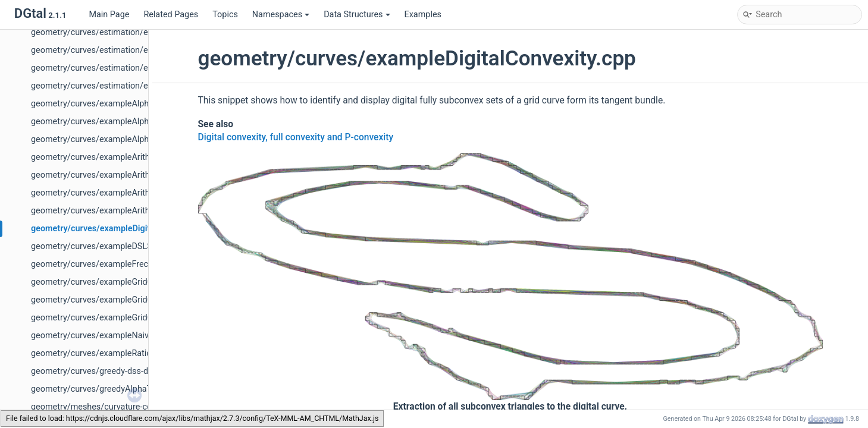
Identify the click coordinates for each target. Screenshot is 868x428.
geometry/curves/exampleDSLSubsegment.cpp (121, 246)
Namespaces (281, 15)
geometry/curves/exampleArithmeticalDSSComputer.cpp (139, 211)
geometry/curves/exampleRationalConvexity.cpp (123, 353)
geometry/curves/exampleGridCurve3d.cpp (113, 318)
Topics (225, 15)
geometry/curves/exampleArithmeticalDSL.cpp (120, 175)
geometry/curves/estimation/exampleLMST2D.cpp (128, 50)
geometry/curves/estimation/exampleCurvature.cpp (130, 32)
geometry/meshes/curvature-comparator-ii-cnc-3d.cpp (134, 407)
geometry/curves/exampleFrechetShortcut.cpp (120, 264)
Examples (423, 15)
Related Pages (171, 15)
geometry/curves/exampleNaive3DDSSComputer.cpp (132, 336)
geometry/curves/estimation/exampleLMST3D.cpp (128, 68)
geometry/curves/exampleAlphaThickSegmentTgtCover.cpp (145, 139)
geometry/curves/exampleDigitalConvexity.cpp (121, 229)
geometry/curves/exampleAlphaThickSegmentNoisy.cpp (138, 122)
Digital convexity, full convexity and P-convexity (296, 137)
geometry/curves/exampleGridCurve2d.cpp (113, 282)
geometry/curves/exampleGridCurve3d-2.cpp (117, 300)
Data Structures (357, 15)
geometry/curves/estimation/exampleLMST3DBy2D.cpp (137, 86)
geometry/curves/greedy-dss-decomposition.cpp (124, 371)
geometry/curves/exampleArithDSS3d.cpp (111, 157)
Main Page (109, 15)
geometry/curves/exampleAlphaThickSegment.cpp (128, 104)
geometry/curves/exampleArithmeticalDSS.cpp (120, 193)
